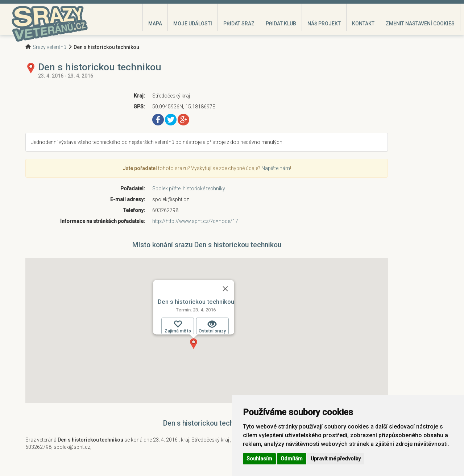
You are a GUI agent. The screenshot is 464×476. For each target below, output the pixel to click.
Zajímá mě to (178, 327)
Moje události (193, 24)
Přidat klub (281, 24)
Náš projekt (324, 24)
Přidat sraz (239, 24)
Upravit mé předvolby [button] (336, 459)
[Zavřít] (225, 289)
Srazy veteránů (49, 47)
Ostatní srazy (212, 327)
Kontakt (363, 24)
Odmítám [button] (292, 459)
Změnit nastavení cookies (420, 24)
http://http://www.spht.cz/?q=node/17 (195, 221)
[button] (194, 344)
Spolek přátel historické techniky (189, 189)
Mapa (155, 24)
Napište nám (276, 168)
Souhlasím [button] (259, 459)
